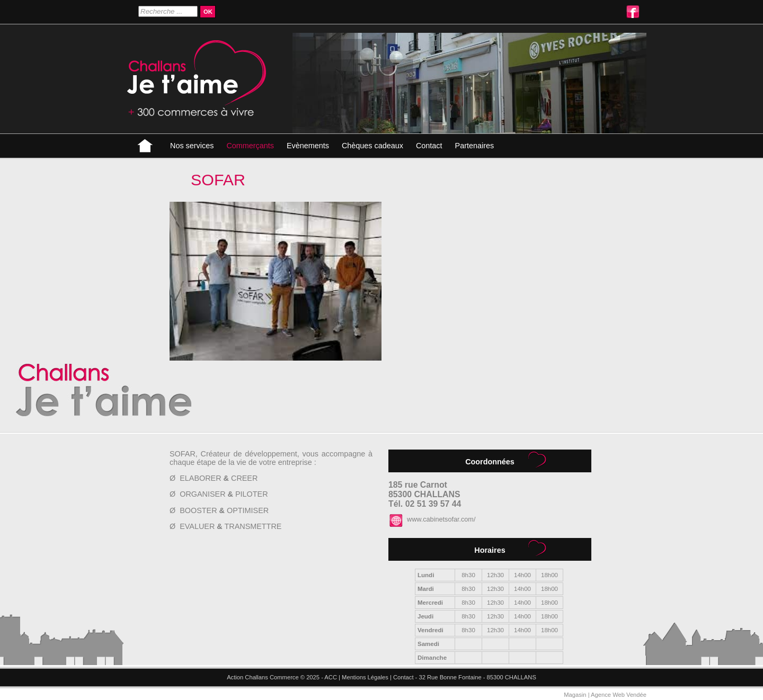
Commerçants (250, 146)
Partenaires (475, 146)
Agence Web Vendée (619, 695)
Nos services (192, 146)
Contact (429, 146)
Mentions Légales (365, 677)
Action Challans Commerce (263, 677)
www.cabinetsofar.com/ (441, 519)
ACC (331, 677)
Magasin (575, 695)
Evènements (308, 146)
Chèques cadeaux (372, 146)
